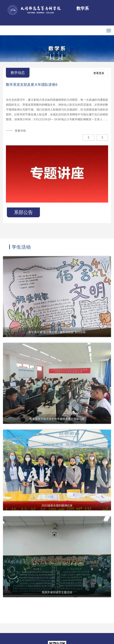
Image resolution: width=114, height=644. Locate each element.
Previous (88, 138)
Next (102, 138)
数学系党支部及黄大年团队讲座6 (32, 85)
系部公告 (23, 212)
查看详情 (20, 131)
